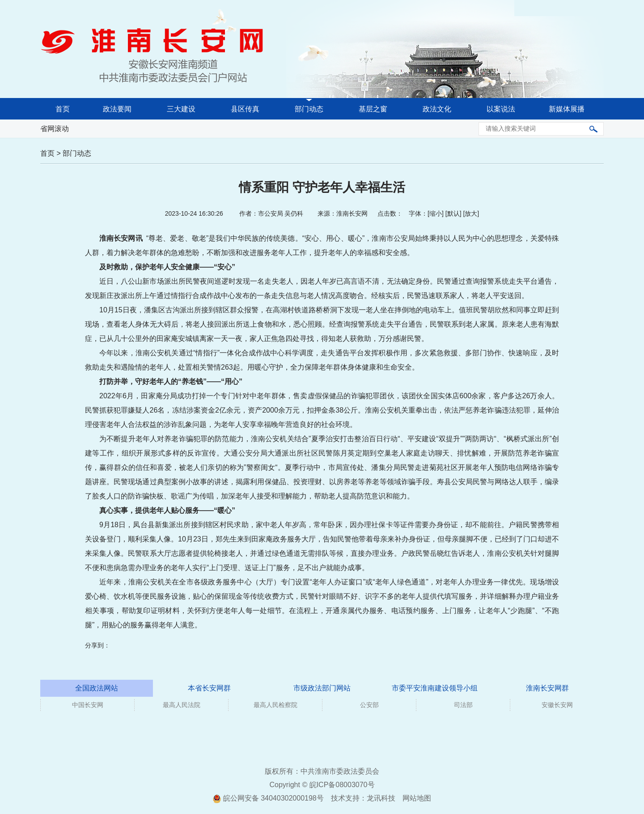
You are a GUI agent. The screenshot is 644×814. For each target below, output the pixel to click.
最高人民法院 (182, 705)
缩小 (436, 213)
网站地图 (417, 798)
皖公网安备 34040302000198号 (268, 798)
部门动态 (309, 109)
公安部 (369, 705)
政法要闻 (117, 109)
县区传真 (245, 109)
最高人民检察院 (275, 705)
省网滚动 (55, 129)
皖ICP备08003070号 (342, 785)
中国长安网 (88, 705)
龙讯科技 (381, 798)
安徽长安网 (557, 705)
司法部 (463, 705)
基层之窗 (373, 109)
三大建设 (181, 109)
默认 (453, 213)
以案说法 (501, 109)
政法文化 (437, 109)
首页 (63, 109)
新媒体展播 (567, 109)
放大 (471, 213)
